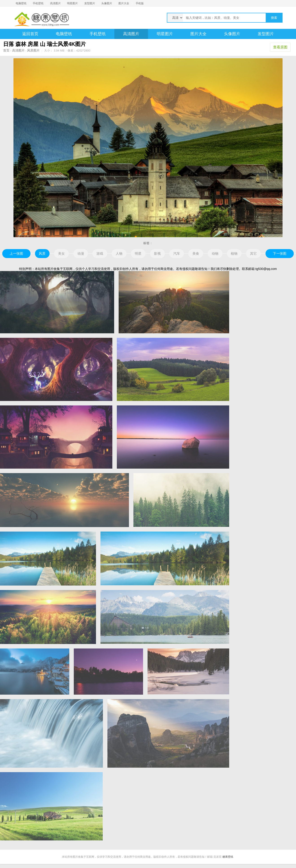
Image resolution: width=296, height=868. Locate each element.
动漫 (81, 253)
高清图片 (55, 3)
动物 (215, 253)
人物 (119, 253)
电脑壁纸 (21, 3)
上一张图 (16, 253)
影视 (157, 253)
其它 (253, 253)
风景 (42, 253)
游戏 (100, 253)
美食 (196, 253)
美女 (61, 253)
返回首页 (30, 34)
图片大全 (124, 3)
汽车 (177, 253)
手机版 (140, 3)
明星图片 (72, 3)
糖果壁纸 (228, 857)
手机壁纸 (38, 3)
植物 (234, 253)
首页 (6, 50)
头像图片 (107, 3)
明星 (138, 253)
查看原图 (280, 47)
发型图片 (90, 3)
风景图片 (33, 50)
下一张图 (280, 253)
